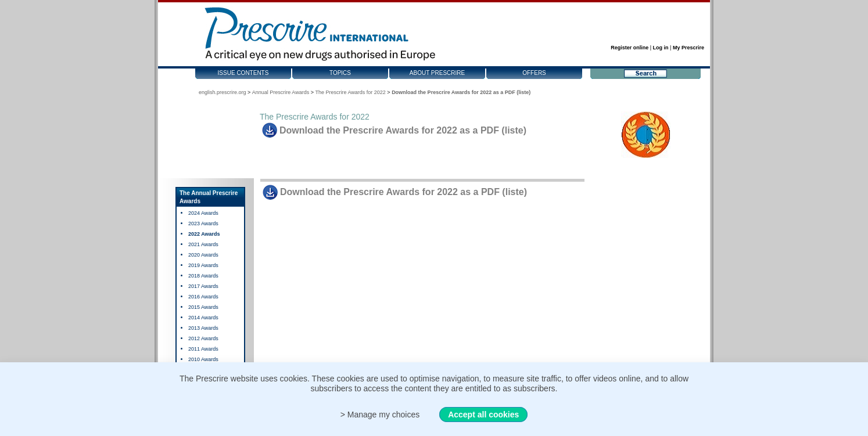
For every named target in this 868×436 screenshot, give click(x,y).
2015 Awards (203, 307)
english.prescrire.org (223, 92)
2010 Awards (203, 359)
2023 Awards (203, 224)
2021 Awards (203, 244)
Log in (661, 48)
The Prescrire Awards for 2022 (350, 92)
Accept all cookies (483, 415)
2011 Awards (203, 349)
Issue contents (243, 73)
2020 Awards (203, 255)
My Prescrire (688, 48)
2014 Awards (203, 318)
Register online (630, 48)
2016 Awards (203, 297)
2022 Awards (204, 234)
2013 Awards (203, 328)
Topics (340, 73)
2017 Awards (203, 286)
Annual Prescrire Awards (281, 92)
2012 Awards (203, 338)
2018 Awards (203, 276)
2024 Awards (203, 213)
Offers (534, 73)
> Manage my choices (380, 415)
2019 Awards (203, 265)
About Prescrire (437, 73)
